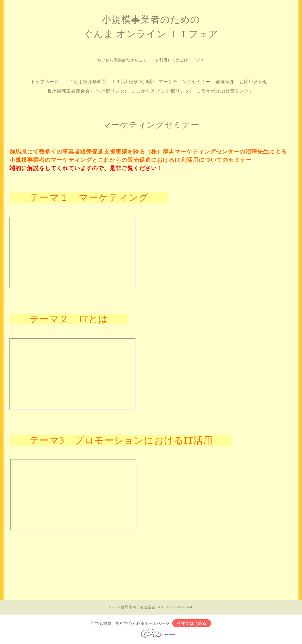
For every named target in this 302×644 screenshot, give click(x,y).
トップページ (45, 82)
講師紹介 (225, 82)
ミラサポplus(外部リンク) (224, 91)
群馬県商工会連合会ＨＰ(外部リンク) (87, 91)
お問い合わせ (254, 82)
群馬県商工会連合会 (138, 607)
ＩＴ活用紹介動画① (85, 82)
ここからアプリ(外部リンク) (162, 91)
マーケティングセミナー (185, 82)
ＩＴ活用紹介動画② (133, 82)
